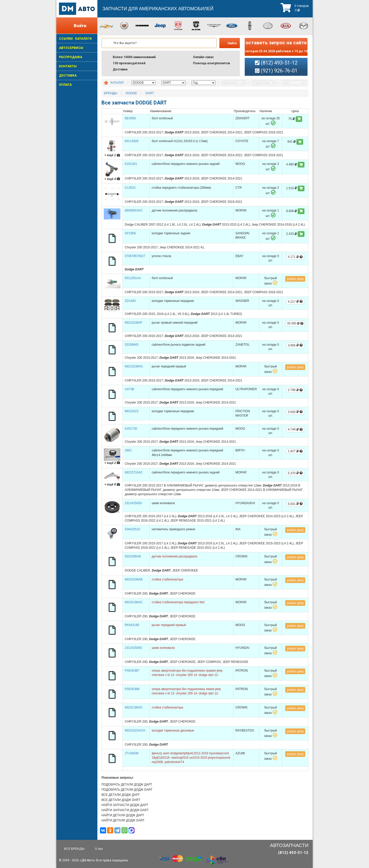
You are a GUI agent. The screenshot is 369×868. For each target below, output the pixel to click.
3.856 (295, 345)
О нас (99, 849)
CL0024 (130, 188)
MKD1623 (132, 411)
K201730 (131, 429)
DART (150, 93)
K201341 (131, 164)
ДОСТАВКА (68, 76)
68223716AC (134, 472)
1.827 (295, 451)
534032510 (132, 529)
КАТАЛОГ (117, 83)
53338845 (132, 345)
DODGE (131, 93)
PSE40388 (132, 689)
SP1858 (130, 233)
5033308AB (133, 556)
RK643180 (132, 625)
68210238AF (134, 323)
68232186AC (134, 602)
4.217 (295, 302)
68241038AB (134, 579)
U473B (130, 389)
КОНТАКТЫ (68, 66)
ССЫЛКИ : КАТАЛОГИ (75, 39)
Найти (232, 43)
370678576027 (135, 256)
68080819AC (134, 210)
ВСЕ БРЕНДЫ (74, 849)
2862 (128, 450)
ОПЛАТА (65, 85)
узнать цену (295, 279)
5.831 (295, 504)
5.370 (295, 473)
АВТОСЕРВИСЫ (71, 48)
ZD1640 (130, 301)
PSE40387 (132, 671)
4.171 (295, 257)
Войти (80, 26)
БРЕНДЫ (111, 93)
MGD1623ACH (135, 731)
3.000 (295, 412)
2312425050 (133, 503)
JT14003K (132, 753)
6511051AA (133, 278)
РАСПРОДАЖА (71, 57)
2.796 (295, 390)
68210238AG (134, 366)
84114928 (132, 141)
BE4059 (130, 118)
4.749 (295, 429)
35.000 (295, 323)
